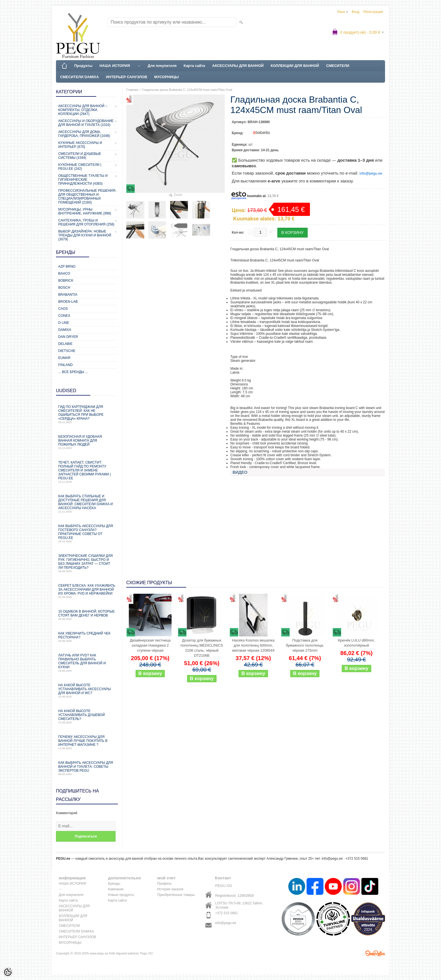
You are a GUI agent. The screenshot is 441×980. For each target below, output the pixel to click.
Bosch (64, 288)
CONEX (64, 316)
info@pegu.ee (371, 173)
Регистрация (373, 12)
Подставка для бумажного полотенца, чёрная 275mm (305, 645)
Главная (132, 90)
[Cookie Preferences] (8, 972)
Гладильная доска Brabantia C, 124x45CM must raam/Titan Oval (187, 90)
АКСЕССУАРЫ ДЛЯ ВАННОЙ (238, 66)
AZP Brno (67, 267)
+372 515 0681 (226, 913)
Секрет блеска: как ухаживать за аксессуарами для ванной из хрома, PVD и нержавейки (87, 591)
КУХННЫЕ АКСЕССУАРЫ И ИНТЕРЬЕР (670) (80, 145)
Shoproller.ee (375, 953)
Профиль (165, 884)
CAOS (63, 309)
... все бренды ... (73, 372)
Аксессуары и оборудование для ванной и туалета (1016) (86, 123)
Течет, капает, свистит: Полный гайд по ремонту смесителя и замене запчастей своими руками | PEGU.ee (87, 472)
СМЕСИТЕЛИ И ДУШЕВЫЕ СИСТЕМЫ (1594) (80, 156)
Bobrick (66, 281)
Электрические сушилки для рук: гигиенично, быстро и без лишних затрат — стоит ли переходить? (87, 563)
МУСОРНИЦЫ (166, 77)
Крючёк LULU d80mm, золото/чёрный (356, 643)
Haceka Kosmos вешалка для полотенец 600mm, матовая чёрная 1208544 (253, 645)
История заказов (170, 889)
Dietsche (67, 351)
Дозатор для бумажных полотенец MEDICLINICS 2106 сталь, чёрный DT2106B (202, 648)
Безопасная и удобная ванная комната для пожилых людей (87, 442)
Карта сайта (194, 66)
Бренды (114, 884)
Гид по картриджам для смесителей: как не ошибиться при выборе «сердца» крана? (87, 414)
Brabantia (68, 295)
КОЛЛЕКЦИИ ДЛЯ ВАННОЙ (295, 66)
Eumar (64, 358)
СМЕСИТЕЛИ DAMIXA (79, 77)
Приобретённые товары (176, 895)
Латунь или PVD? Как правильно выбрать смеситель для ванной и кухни (87, 663)
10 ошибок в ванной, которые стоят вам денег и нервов (87, 615)
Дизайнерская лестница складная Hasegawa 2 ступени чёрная (150, 645)
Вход (356, 12)
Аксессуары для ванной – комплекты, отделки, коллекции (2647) (83, 110)
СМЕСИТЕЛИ (338, 66)
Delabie (65, 344)
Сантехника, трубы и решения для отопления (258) (86, 222)
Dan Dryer (68, 337)
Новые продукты (121, 895)
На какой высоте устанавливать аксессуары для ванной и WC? (87, 691)
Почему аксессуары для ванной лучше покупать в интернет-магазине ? (87, 742)
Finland (65, 365)
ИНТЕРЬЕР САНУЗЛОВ (126, 77)
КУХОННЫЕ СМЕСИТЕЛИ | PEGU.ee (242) (80, 167)
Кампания (116, 889)
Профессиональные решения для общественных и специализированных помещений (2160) (87, 197)
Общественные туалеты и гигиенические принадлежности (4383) (83, 180)
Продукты (83, 66)
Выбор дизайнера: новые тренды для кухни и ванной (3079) (85, 235)
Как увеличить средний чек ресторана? (87, 637)
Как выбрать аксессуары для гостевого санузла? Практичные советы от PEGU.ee (87, 533)
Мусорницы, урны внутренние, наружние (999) (85, 211)
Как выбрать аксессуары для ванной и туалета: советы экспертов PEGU (87, 768)
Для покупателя (162, 66)
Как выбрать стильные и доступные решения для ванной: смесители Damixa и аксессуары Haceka (87, 504)
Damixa (65, 330)
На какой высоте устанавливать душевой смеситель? (87, 716)
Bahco (64, 274)
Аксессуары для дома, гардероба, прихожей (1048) (84, 134)
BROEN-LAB (68, 302)
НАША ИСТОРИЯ (115, 66)
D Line (64, 323)
